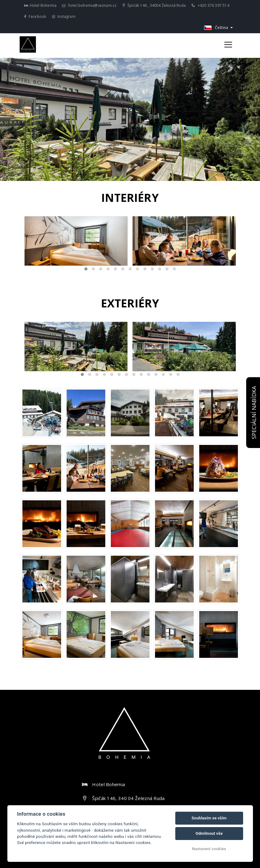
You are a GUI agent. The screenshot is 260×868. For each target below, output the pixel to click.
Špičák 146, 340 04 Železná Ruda (128, 798)
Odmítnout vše (209, 833)
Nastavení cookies (209, 849)
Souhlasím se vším (209, 818)
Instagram (64, 16)
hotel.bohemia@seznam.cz (89, 5)
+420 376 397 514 (210, 5)
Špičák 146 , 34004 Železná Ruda (154, 5)
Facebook (35, 16)
